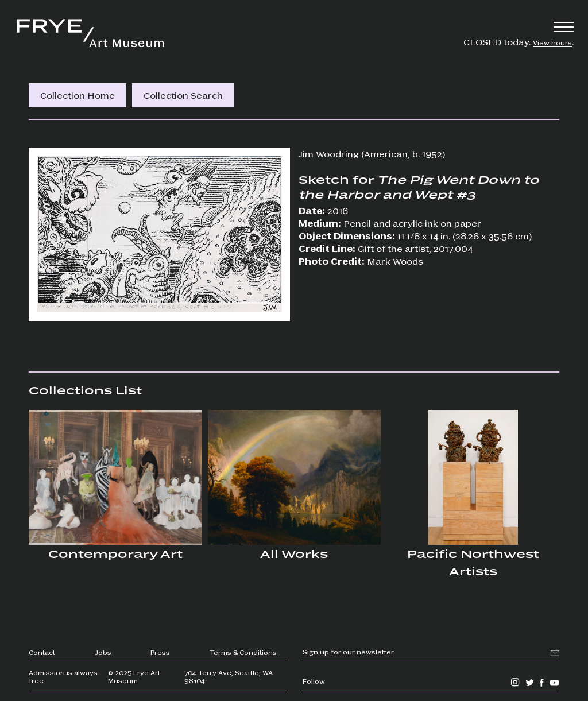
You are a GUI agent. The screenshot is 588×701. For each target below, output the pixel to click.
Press (160, 652)
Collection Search (183, 95)
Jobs (103, 652)
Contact (42, 652)
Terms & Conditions (243, 652)
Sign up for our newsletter (348, 652)
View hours (552, 42)
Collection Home (78, 95)
